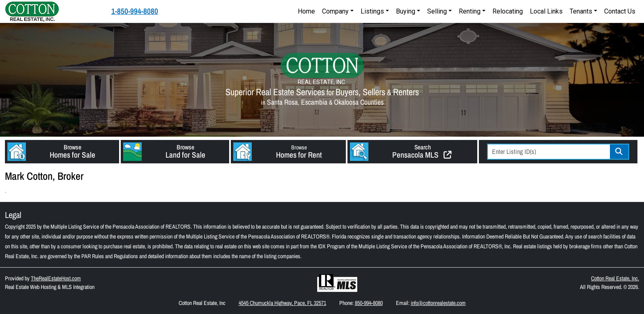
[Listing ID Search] (549, 152)
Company (335, 11)
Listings (372, 11)
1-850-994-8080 (135, 11)
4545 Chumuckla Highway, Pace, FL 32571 (282, 303)
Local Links (546, 11)
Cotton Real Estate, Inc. (615, 278)
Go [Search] (619, 152)
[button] (62, 152)
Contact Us (620, 11)
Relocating (508, 11)
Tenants (581, 11)
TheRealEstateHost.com (56, 278)
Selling (437, 11)
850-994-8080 (369, 303)
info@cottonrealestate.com (438, 303)
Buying (406, 11)
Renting (470, 11)
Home (306, 11)
